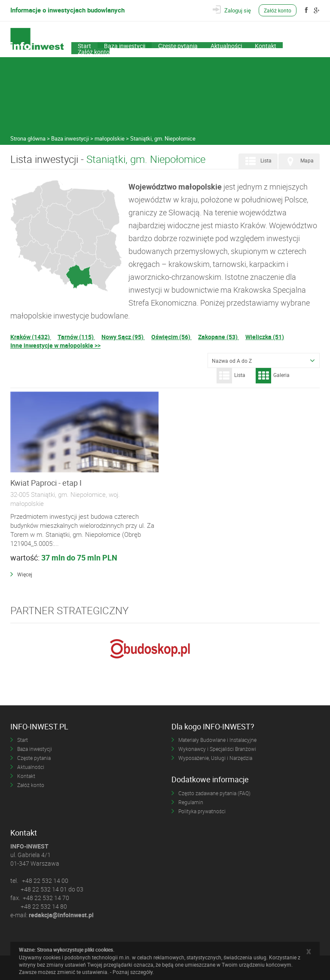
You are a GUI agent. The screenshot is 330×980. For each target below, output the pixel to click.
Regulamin (191, 802)
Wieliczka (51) (265, 337)
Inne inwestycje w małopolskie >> (55, 345)
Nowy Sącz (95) (123, 337)
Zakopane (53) (218, 337)
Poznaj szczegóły (133, 972)
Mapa (298, 161)
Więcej (25, 574)
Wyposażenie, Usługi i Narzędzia (215, 758)
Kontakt (266, 45)
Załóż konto (278, 10)
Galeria (273, 376)
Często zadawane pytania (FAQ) (214, 793)
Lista (257, 161)
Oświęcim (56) (171, 337)
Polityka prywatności (202, 811)
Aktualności (226, 45)
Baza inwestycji (125, 45)
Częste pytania (178, 45)
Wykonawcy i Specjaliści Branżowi (217, 749)
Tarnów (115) (76, 337)
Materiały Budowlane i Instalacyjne (217, 740)
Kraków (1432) (31, 337)
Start (84, 45)
